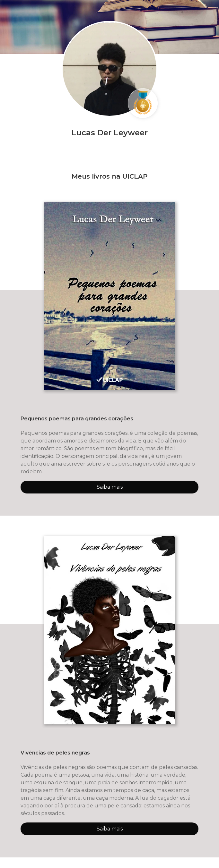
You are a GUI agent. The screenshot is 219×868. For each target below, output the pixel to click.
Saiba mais (110, 487)
